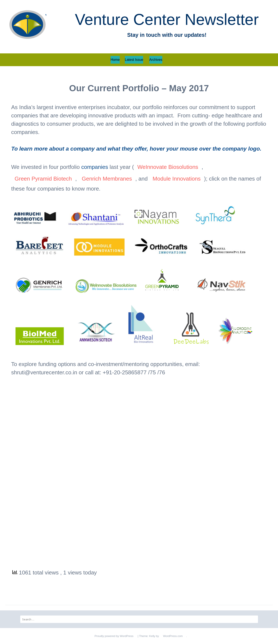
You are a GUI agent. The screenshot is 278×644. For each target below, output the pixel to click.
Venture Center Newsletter (167, 19)
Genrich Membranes (107, 179)
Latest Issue (134, 60)
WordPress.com (173, 636)
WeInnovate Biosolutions (168, 167)
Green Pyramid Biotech (43, 179)
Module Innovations (176, 179)
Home (115, 60)
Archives (156, 60)
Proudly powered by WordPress (114, 636)
